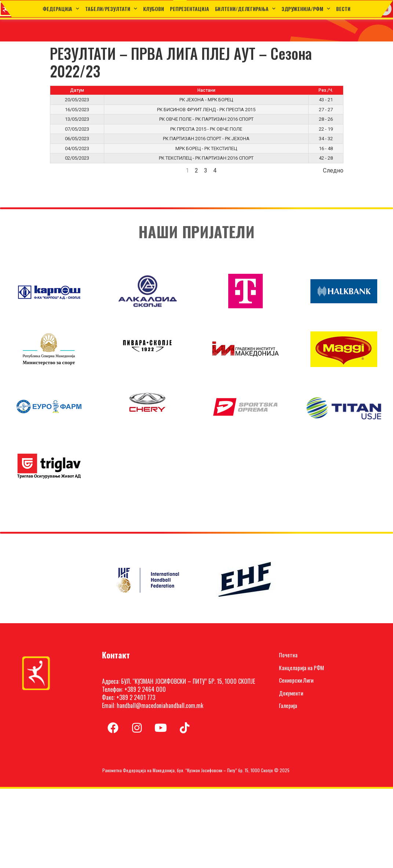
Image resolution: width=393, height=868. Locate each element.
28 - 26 (326, 119)
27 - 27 (326, 110)
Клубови (154, 9)
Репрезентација (190, 9)
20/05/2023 (77, 100)
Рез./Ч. (326, 90)
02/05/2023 (77, 158)
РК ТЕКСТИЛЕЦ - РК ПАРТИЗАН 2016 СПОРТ (206, 158)
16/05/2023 (77, 110)
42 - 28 (326, 158)
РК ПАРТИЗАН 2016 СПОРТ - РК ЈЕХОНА (206, 139)
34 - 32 (326, 139)
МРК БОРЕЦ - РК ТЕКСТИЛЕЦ (206, 148)
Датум (77, 90)
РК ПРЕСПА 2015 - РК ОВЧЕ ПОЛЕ (206, 129)
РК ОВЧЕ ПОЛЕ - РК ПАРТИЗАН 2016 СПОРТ (206, 119)
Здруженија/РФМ (306, 9)
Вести (343, 9)
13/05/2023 (77, 119)
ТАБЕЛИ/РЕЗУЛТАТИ (111, 9)
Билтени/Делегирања (245, 9)
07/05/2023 (77, 129)
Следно (333, 170)
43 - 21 (326, 100)
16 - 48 (326, 148)
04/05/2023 (77, 148)
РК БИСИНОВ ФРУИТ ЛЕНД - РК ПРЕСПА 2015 (206, 110)
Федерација (61, 9)
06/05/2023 (77, 139)
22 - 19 (326, 129)
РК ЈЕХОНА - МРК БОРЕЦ (206, 100)
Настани (206, 90)
